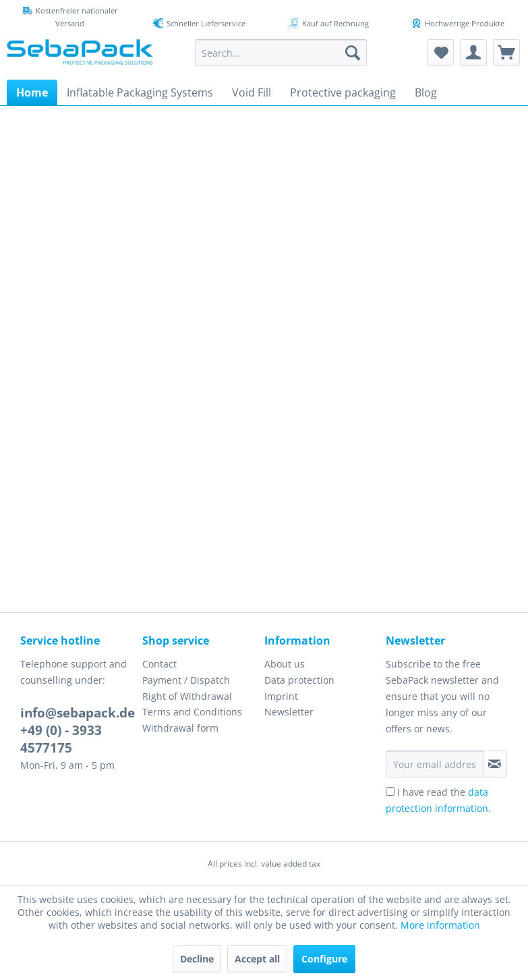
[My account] (473, 53)
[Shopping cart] (506, 53)
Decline (197, 959)
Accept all (257, 959)
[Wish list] (440, 53)
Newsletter (289, 712)
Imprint (281, 696)
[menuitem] (281, 53)
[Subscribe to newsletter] (495, 764)
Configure (324, 959)
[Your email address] (435, 764)
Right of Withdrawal (187, 696)
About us (285, 664)
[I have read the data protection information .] (390, 791)
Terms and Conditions (192, 712)
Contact (159, 664)
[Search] (353, 53)
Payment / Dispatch (186, 680)
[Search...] (281, 53)
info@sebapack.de (78, 713)
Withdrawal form (180, 728)
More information (440, 925)
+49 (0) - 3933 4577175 (61, 739)
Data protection (299, 680)
